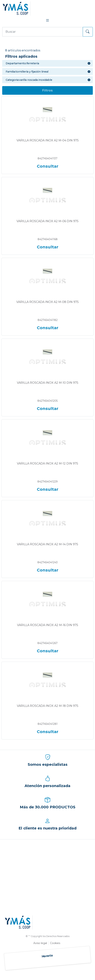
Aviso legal (40, 943)
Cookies (55, 943)
